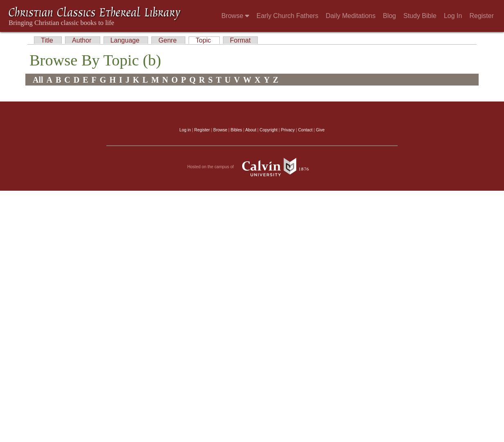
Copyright (269, 130)
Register (482, 16)
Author (83, 40)
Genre (168, 40)
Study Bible (420, 16)
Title (48, 40)
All (38, 80)
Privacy (288, 130)
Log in (185, 130)
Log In (453, 16)
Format (240, 40)
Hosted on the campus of (252, 167)
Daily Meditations (351, 16)
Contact (305, 130)
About (251, 130)
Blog (389, 16)
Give (320, 130)
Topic (204, 40)
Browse (235, 16)
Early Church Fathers (287, 16)
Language (126, 40)
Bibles (236, 130)
